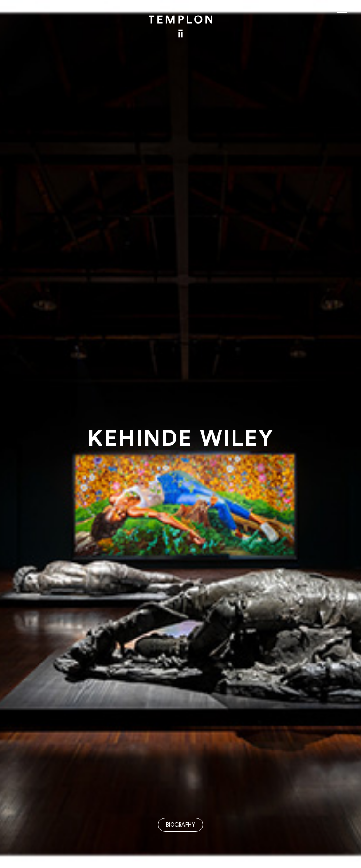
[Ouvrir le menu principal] (342, 14)
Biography (180, 825)
